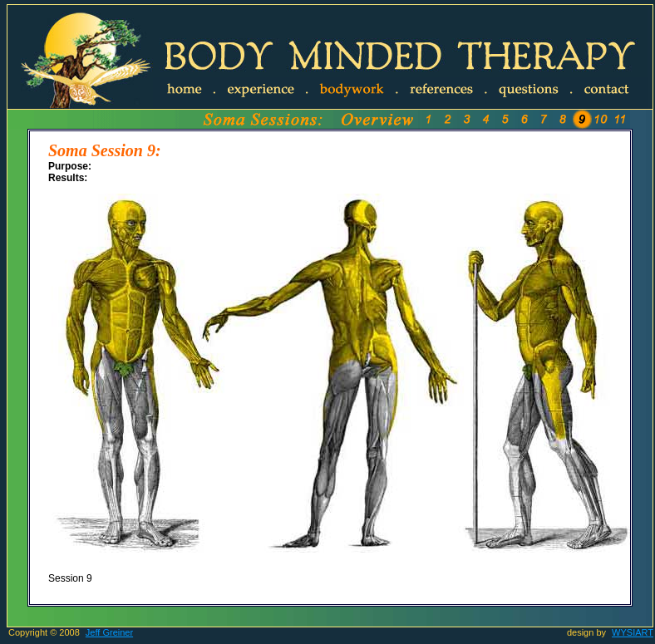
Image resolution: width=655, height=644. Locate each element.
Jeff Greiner (109, 632)
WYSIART (633, 632)
